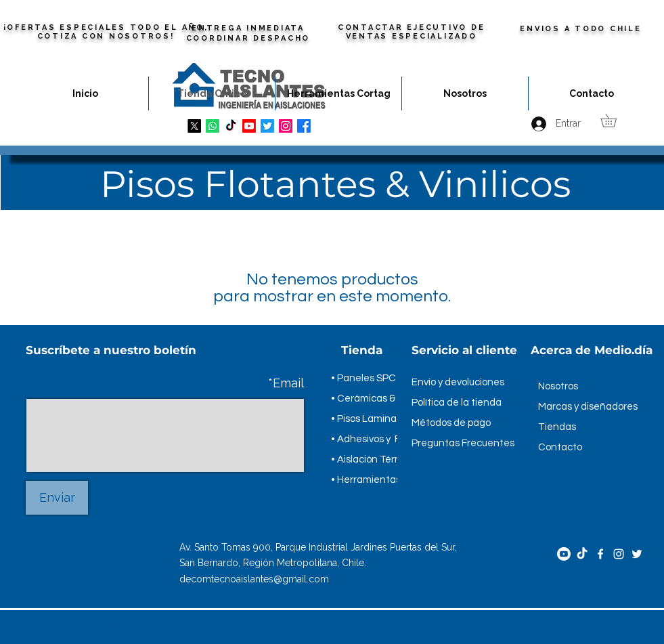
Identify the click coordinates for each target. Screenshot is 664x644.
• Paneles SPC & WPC (380, 378)
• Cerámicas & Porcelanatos (395, 399)
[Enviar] (57, 498)
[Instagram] (619, 554)
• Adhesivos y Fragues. (382, 439)
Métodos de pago (451, 423)
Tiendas (557, 427)
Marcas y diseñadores (588, 407)
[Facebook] (600, 554)
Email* (286, 383)
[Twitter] (637, 554)
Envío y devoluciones (458, 382)
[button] (615, 121)
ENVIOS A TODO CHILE (580, 29)
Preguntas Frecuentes (463, 443)
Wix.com (196, 627)
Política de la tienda (457, 403)
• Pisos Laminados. (373, 419)
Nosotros (558, 386)
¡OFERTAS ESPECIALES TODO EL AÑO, (106, 27)
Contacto (560, 447)
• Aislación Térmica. (375, 459)
